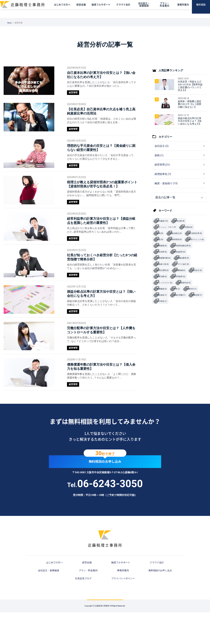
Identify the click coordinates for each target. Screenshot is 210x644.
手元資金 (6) (193, 238)
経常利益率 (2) (164, 304)
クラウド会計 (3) (186, 285)
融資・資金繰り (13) (167, 193)
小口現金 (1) (163, 331)
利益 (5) (184, 251)
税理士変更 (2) (164, 291)
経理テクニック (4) (187, 258)
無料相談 (201, 9)
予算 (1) (201, 311)
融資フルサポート (104, 9)
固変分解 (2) (182, 298)
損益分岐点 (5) (178, 245)
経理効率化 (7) (164, 183)
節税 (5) (161, 245)
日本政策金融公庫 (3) (186, 265)
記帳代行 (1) (163, 318)
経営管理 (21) (163, 173)
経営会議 (85, 9)
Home (10, 23)
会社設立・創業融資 (146, 9)
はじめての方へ (66, 9)
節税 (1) (159, 162)
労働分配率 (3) (187, 278)
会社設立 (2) (162, 152)
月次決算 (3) (163, 271)
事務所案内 (184, 9)
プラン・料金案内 (166, 9)
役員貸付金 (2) (164, 311)
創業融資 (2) (184, 311)
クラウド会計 (126, 9)
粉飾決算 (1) (184, 324)
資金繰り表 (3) (164, 285)
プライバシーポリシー (163, 610)
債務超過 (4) (163, 265)
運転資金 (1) (182, 318)
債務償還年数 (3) (165, 278)
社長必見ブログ (132, 610)
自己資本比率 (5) (165, 251)
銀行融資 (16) (164, 231)
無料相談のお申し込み (105, 499)
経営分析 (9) (183, 231)
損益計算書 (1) (164, 324)
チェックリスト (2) (187, 304)
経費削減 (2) (184, 291)
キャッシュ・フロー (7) (168, 238)
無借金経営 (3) (183, 271)
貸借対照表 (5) (164, 258)
